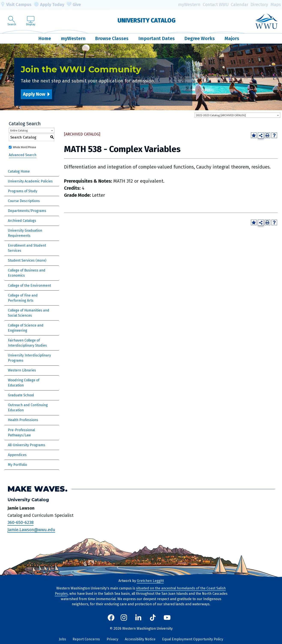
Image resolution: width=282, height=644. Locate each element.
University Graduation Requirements (25, 233)
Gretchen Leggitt (150, 581)
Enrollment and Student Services (27, 248)
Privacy (112, 639)
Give (74, 5)
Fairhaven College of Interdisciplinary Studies (27, 343)
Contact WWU (216, 5)
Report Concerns (86, 639)
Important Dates (157, 38)
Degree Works (200, 38)
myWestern (189, 5)
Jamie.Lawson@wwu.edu (31, 530)
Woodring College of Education (24, 383)
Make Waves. (37, 489)
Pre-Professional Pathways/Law (21, 433)
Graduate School (21, 395)
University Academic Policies (30, 181)
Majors (232, 38)
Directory (259, 5)
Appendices (17, 455)
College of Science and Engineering (26, 328)
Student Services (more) (27, 260)
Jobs (62, 639)
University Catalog (147, 20)
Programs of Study (23, 191)
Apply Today (49, 5)
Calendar (240, 5)
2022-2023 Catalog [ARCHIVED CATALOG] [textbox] (221, 115)
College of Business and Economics (27, 273)
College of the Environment (29, 285)
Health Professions (23, 420)
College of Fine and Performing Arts (23, 298)
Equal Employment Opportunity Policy (193, 639)
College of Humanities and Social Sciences (29, 313)
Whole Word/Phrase (25, 147)
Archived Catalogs (22, 221)
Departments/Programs (27, 211)
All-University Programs (27, 445)
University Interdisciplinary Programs (29, 358)
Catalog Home (19, 171)
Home (45, 38)
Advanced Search (23, 155)
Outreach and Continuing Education (28, 408)
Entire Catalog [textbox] (19, 130)
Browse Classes (112, 38)
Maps (276, 5)
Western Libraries (22, 370)
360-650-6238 (21, 523)
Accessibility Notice (140, 639)
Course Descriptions (24, 201)
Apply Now (34, 94)
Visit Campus (16, 5)
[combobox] (237, 115)
